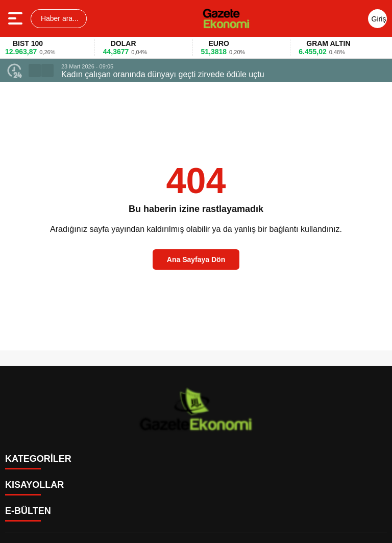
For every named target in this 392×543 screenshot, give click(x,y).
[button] (35, 70)
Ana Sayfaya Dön (196, 259)
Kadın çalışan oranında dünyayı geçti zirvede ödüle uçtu (163, 74)
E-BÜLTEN (28, 511)
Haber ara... (59, 18)
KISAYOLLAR (34, 485)
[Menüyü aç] (17, 18)
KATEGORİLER (38, 459)
